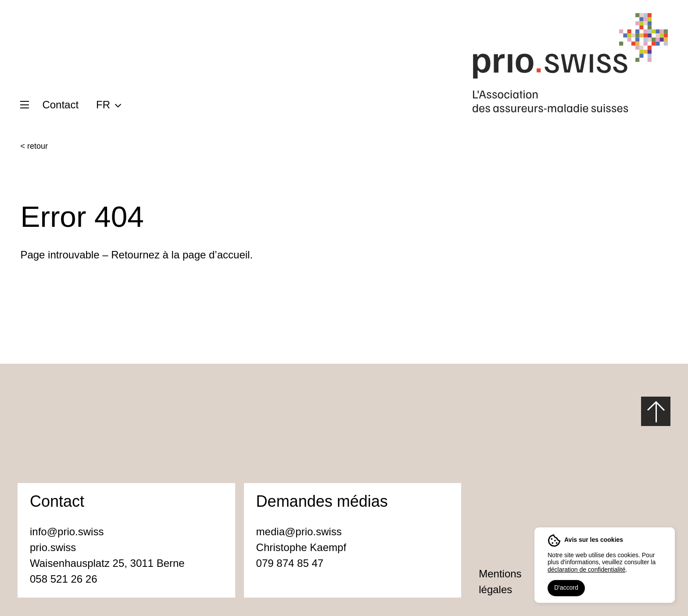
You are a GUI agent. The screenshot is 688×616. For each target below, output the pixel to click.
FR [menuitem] (103, 105)
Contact (60, 105)
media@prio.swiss (301, 532)
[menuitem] (108, 104)
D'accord (566, 587)
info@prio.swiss (67, 532)
